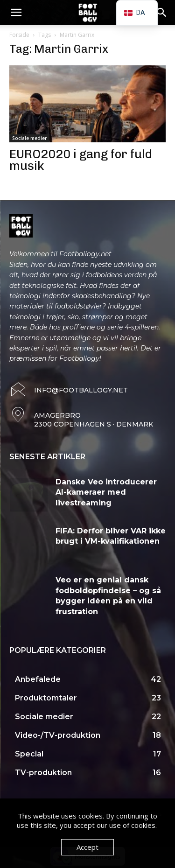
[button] (16, 13)
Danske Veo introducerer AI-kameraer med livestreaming (106, 492)
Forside (19, 35)
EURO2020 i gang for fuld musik (81, 160)
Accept (87, 847)
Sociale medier (29, 138)
